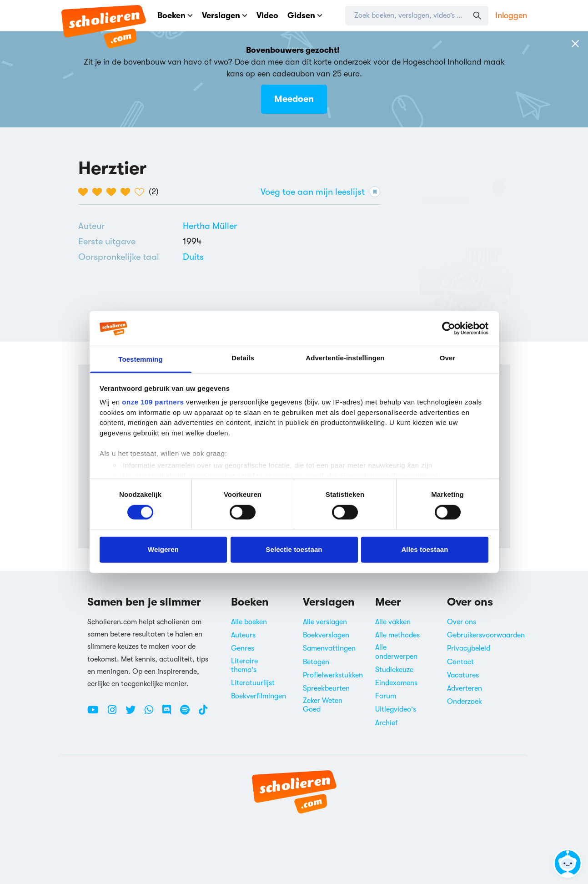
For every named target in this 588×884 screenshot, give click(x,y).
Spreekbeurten (326, 688)
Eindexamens (396, 683)
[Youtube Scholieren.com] (96, 713)
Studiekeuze (394, 670)
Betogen (316, 662)
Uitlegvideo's (396, 709)
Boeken (175, 15)
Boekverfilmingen (259, 696)
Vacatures (463, 675)
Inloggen (511, 15)
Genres (243, 648)
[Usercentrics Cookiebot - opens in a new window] (449, 328)
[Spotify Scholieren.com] (188, 713)
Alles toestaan (425, 549)
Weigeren (163, 549)
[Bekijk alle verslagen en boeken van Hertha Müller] (210, 226)
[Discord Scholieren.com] (170, 713)
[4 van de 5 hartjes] (128, 192)
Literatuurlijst (253, 683)
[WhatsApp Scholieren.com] (152, 713)
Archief (387, 723)
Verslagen (225, 15)
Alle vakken (393, 622)
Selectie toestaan (294, 549)
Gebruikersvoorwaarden (486, 635)
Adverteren (465, 688)
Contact (460, 662)
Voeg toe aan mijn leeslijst (321, 192)
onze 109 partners (153, 402)
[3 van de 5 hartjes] (113, 192)
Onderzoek (465, 702)
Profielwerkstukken (333, 675)
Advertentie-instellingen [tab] (345, 358)
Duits (193, 257)
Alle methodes (397, 635)
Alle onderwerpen (396, 652)
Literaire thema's (244, 665)
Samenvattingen (329, 648)
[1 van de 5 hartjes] (85, 192)
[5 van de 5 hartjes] (142, 192)
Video (267, 15)
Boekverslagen (326, 635)
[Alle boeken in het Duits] (193, 257)
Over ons (462, 622)
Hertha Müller (210, 226)
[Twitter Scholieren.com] (134, 713)
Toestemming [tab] (141, 359)
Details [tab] (243, 358)
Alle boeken (249, 622)
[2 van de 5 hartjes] (99, 192)
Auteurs (243, 635)
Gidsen (305, 15)
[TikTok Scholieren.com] (203, 713)
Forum (386, 696)
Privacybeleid (469, 648)
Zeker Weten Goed (323, 705)
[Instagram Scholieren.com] (116, 713)
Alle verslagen (325, 622)
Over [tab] (448, 358)
